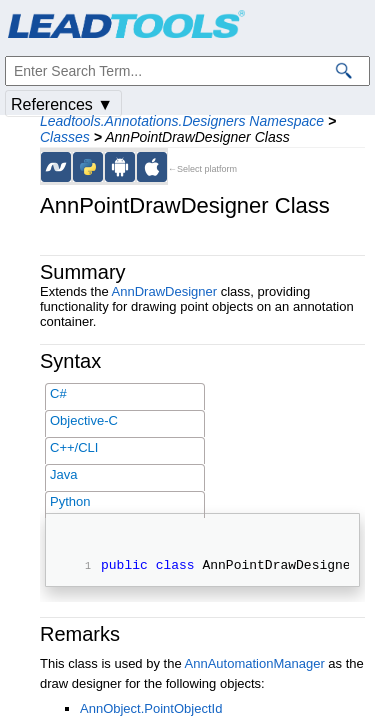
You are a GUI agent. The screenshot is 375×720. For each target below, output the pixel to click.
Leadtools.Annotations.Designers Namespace (182, 121)
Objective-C (84, 420)
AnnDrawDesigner (165, 291)
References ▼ (62, 104)
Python (70, 501)
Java (63, 474)
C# (58, 393)
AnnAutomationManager (255, 666)
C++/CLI (74, 447)
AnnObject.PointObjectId (151, 711)
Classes (65, 137)
